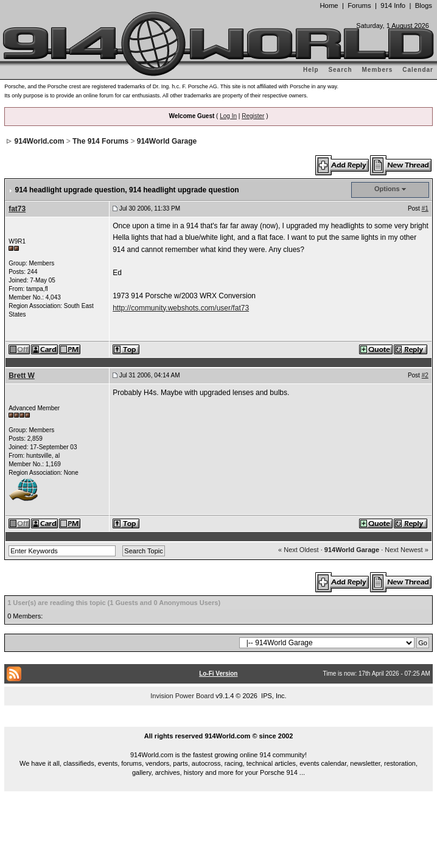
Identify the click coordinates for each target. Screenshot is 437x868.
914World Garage (167, 141)
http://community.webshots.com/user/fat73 (181, 308)
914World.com (40, 141)
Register (253, 116)
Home (329, 5)
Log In (228, 116)
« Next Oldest (299, 550)
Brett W (22, 376)
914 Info (393, 5)
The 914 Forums (100, 141)
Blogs (424, 5)
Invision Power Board (182, 696)
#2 (425, 375)
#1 (425, 208)
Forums (359, 5)
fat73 (17, 209)
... (218, 722)
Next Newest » (407, 550)
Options (387, 189)
